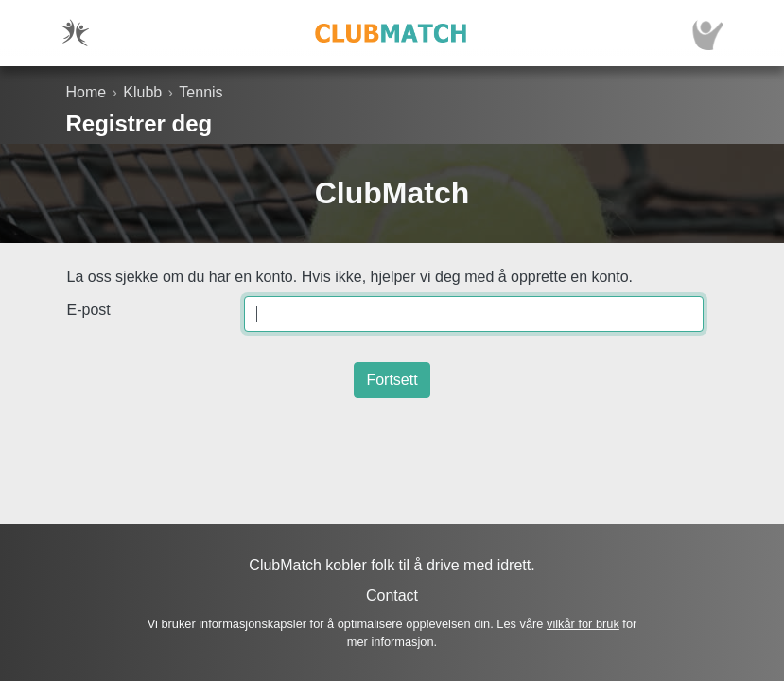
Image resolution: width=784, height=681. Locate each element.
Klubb (142, 92)
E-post (89, 310)
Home (87, 92)
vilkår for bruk (583, 624)
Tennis (200, 92)
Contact (392, 595)
